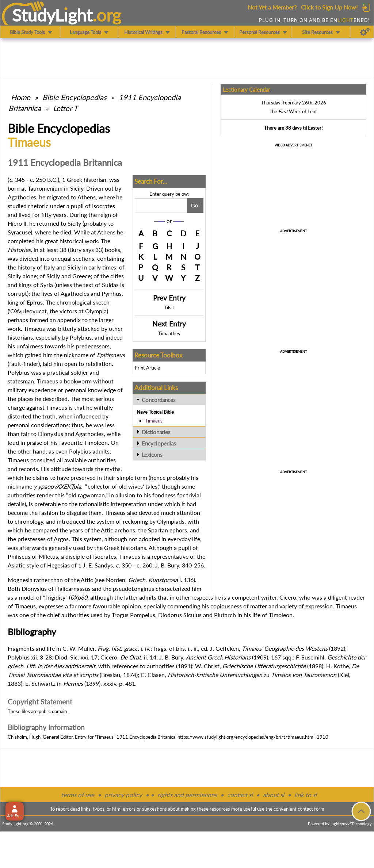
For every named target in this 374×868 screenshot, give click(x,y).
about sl (274, 795)
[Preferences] (365, 32)
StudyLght (52, 15)
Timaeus (154, 421)
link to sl (306, 795)
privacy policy (123, 795)
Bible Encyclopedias (75, 97)
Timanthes (169, 333)
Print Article (147, 368)
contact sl (240, 795)
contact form (311, 809)
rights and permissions (187, 795)
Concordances (159, 400)
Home (21, 97)
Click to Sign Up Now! (329, 7)
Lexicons (152, 455)
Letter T (65, 108)
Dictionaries (156, 432)
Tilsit (169, 307)
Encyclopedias (159, 443)
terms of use (78, 795)
